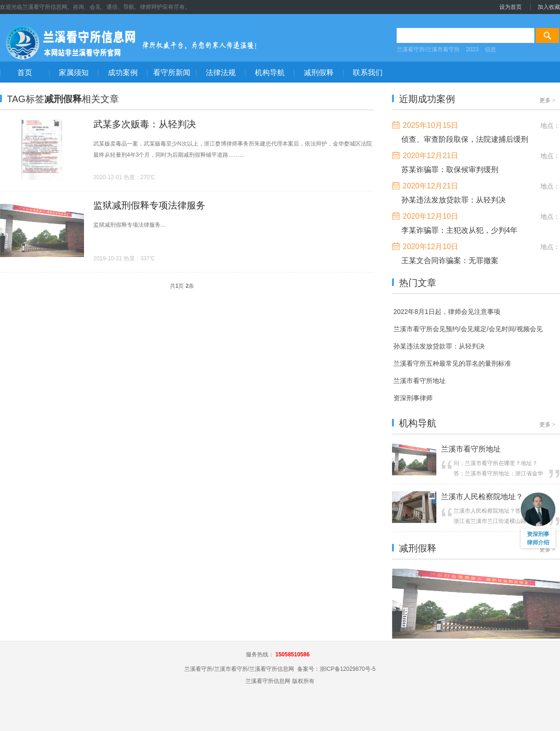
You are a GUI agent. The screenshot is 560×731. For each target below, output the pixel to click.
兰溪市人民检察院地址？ (482, 497)
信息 (490, 49)
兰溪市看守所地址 (471, 449)
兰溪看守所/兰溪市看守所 (428, 49)
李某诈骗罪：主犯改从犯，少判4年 (459, 230)
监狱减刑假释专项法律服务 (149, 205)
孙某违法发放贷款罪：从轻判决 (454, 200)
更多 (547, 100)
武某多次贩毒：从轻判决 (145, 124)
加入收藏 (549, 7)
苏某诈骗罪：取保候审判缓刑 (450, 170)
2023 (472, 49)
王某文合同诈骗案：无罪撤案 (450, 261)
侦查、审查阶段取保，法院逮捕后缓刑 (465, 139)
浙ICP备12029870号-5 (348, 669)
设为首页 (511, 7)
